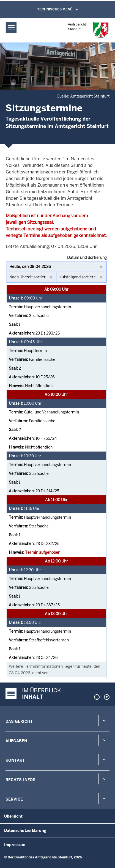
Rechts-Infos (20, 780)
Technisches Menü (55, 9)
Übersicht (13, 816)
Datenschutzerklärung (25, 830)
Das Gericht (19, 721)
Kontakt (15, 760)
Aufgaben (16, 741)
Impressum (15, 845)
